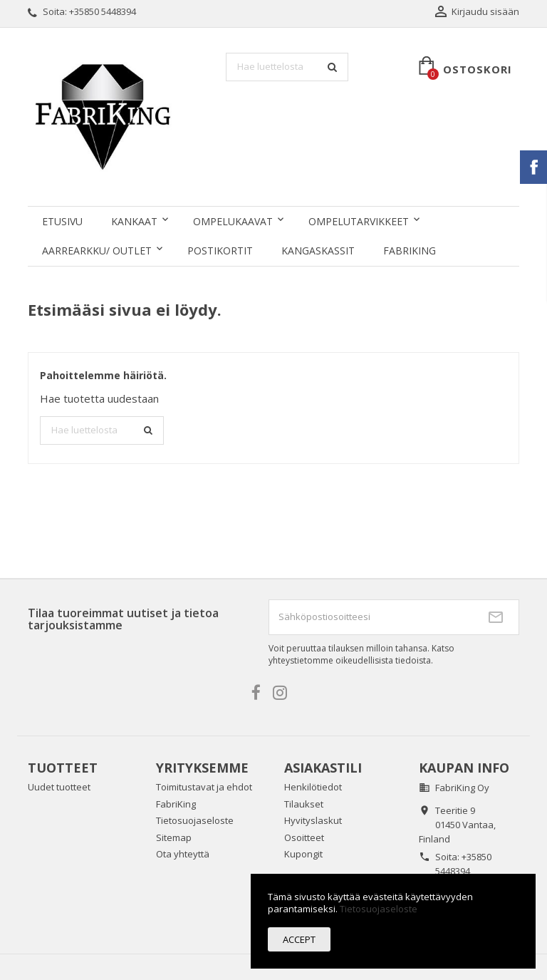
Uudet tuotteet (59, 787)
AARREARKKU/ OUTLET (97, 251)
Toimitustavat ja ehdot (204, 787)
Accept (299, 939)
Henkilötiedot (313, 787)
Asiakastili (323, 768)
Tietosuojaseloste (195, 820)
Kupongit (303, 854)
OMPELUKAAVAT (233, 221)
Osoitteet (304, 837)
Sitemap (174, 837)
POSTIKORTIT (220, 251)
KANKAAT (134, 221)
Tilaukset (304, 804)
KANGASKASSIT (318, 251)
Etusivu (62, 221)
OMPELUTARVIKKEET (359, 221)
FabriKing (410, 251)
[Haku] (287, 67)
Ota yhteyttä (183, 854)
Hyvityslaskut (313, 820)
